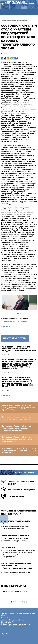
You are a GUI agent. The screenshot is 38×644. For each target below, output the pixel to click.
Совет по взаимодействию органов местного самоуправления (20, 556)
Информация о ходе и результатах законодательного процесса (16, 528)
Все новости (6, 326)
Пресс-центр (11, 21)
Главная (4, 21)
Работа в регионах (9, 548)
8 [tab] (27, 602)
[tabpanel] (19, 303)
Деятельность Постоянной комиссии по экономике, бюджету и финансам (19, 418)
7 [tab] (24, 602)
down (4, 519)
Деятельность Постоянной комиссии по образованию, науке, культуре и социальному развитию (19, 428)
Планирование (8, 524)
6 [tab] (22, 602)
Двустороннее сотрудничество (14, 541)
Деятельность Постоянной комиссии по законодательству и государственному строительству (19, 408)
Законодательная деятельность (15, 521)
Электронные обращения (18, 490)
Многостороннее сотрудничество (15, 538)
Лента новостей (22, 21)
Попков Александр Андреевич (15, 321)
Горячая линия (13, 497)
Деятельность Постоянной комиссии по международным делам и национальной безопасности (19, 450)
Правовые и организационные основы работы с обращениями (17, 569)
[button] (3, 12)
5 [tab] (20, 602)
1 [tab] (18, 313)
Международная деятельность (15, 535)
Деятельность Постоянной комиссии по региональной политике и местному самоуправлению (19, 439)
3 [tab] (16, 602)
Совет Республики (20, 3)
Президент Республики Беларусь (15, 591)
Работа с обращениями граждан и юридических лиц (16, 564)
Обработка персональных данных (18, 483)
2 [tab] (20, 313)
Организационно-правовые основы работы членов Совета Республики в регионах (19, 551)
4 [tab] (18, 602)
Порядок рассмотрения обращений (16, 573)
